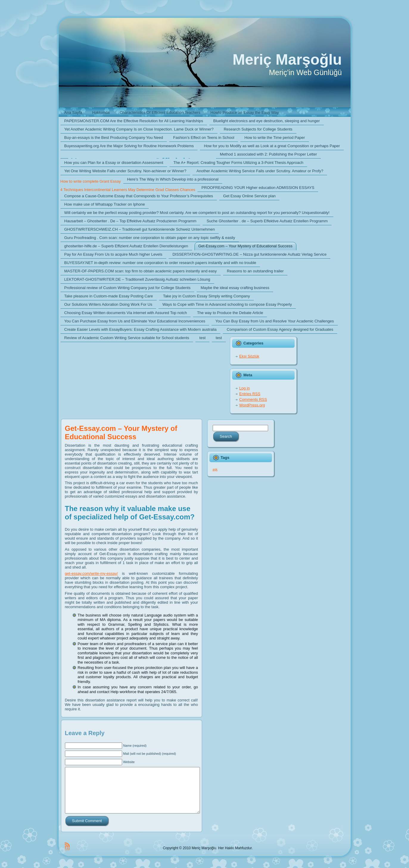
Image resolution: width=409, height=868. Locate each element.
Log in (244, 388)
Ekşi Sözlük (249, 356)
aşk (215, 469)
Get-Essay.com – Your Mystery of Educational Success (121, 433)
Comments (253, 399)
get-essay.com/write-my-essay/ (91, 573)
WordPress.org (252, 405)
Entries (250, 394)
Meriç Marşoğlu (287, 60)
